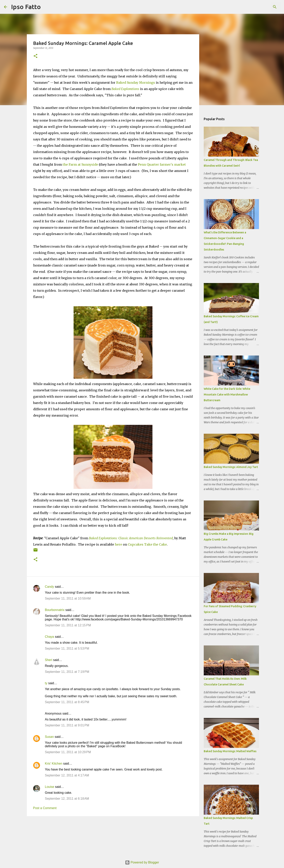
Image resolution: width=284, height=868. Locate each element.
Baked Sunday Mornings (136, 83)
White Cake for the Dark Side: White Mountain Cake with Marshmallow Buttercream (227, 395)
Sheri (49, 660)
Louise (50, 787)
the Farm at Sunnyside (80, 164)
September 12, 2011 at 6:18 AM (67, 799)
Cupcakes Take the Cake (147, 544)
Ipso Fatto (26, 7)
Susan (49, 737)
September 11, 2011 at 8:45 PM (67, 702)
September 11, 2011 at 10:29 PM (68, 752)
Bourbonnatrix (55, 610)
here (118, 544)
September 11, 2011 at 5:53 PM (67, 648)
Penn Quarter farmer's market (162, 164)
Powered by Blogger (142, 862)
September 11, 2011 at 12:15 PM (68, 625)
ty (46, 683)
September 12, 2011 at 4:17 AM (67, 775)
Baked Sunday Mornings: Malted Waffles (230, 751)
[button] (35, 56)
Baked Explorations (125, 89)
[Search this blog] (260, 7)
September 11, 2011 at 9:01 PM (67, 725)
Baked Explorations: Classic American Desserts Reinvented (131, 538)
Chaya (50, 637)
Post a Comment (45, 808)
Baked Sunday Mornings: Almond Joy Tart (231, 467)
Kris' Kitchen (54, 764)
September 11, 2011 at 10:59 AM (68, 598)
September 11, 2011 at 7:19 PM (67, 672)
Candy (50, 587)
